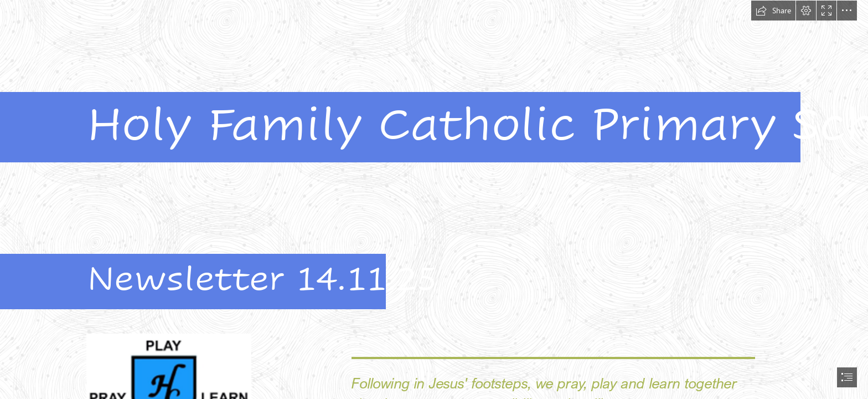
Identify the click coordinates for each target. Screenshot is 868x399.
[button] (773, 11)
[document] (434, 199)
